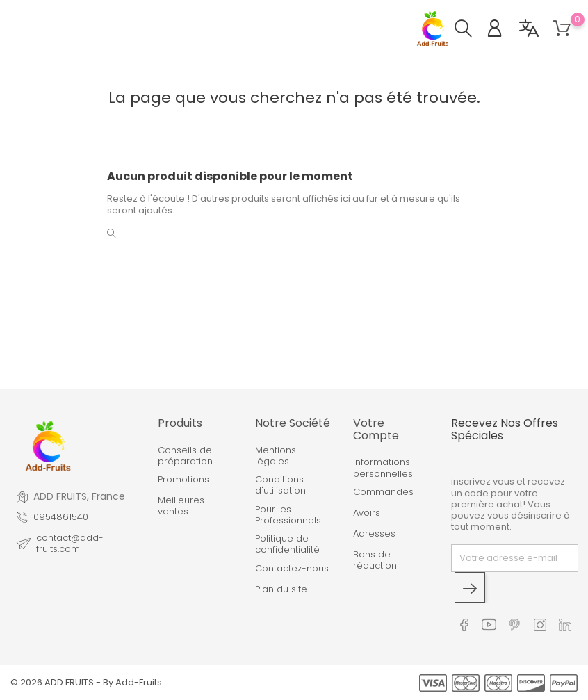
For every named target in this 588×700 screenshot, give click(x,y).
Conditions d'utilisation (280, 486)
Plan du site (281, 589)
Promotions (183, 480)
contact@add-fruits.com (70, 544)
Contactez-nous (292, 569)
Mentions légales (276, 456)
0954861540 (61, 517)
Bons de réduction (375, 561)
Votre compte (376, 429)
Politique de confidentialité (287, 545)
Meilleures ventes (181, 506)
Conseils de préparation (185, 456)
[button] (470, 30)
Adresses (374, 534)
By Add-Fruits (132, 682)
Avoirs (367, 513)
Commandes (383, 492)
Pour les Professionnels (288, 515)
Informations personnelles (383, 468)
